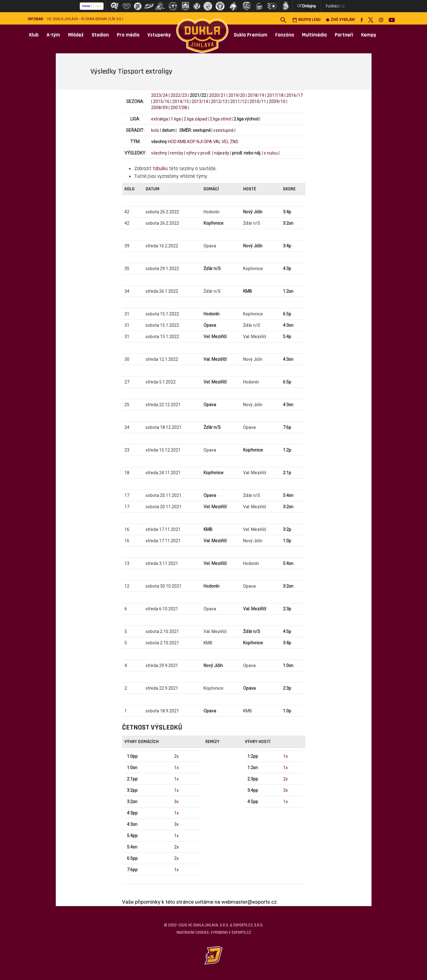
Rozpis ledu (307, 20)
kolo (155, 130)
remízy (177, 153)
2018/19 (256, 95)
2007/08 (179, 108)
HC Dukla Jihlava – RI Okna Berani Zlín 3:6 (84, 19)
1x (176, 768)
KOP (191, 142)
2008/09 (159, 108)
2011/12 (238, 101)
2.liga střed (220, 119)
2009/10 (277, 101)
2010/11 (258, 101)
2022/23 (179, 95)
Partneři (344, 35)
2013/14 (200, 101)
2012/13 (219, 101)
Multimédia (314, 35)
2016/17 (295, 95)
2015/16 (161, 101)
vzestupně (223, 130)
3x (176, 802)
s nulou (271, 153)
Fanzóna (285, 35)
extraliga (160, 119)
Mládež (76, 35)
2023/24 (159, 95)
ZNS (234, 142)
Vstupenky (159, 35)
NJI (200, 142)
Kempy (369, 35)
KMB (182, 142)
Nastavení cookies (193, 932)
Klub (34, 35)
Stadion (100, 35)
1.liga (176, 119)
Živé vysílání (341, 20)
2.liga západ (195, 119)
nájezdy (222, 153)
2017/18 (275, 95)
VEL (225, 142)
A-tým (53, 35)
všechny (159, 153)
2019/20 (237, 95)
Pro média (128, 35)
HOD (172, 142)
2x (176, 756)
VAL (217, 142)
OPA (208, 142)
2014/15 (181, 101)
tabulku (160, 169)
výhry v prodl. (199, 153)
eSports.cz (241, 932)
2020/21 (217, 95)
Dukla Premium (251, 35)
